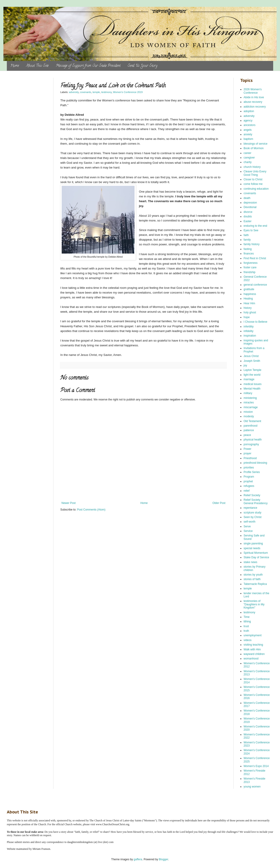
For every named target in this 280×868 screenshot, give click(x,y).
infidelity (248, 331)
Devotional (250, 207)
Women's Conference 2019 (128, 92)
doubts (248, 216)
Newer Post (69, 503)
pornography (251, 444)
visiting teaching (253, 645)
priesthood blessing (255, 463)
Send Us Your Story (143, 66)
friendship (249, 272)
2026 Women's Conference (253, 91)
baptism (248, 139)
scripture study (252, 513)
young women (252, 787)
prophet (248, 481)
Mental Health (252, 389)
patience (249, 430)
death (247, 198)
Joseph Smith (252, 361)
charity (248, 162)
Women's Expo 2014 (256, 766)
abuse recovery (253, 102)
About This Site (37, 66)
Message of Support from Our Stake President (88, 66)
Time (247, 617)
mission (248, 412)
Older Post (219, 503)
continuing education (256, 189)
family (247, 240)
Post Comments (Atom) (91, 510)
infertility (249, 327)
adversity (74, 92)
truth (246, 631)
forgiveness (251, 263)
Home (15, 66)
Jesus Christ (251, 356)
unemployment (253, 635)
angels (248, 130)
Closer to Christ (253, 179)
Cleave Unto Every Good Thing (255, 173)
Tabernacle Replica (255, 584)
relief (247, 491)
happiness (250, 294)
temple (96, 92)
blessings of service (256, 144)
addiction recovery (255, 107)
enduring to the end (255, 226)
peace (247, 435)
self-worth (249, 522)
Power (247, 449)
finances (249, 254)
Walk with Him (252, 649)
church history (252, 167)
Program (249, 477)
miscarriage (251, 407)
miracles (249, 403)
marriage (249, 379)
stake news (250, 562)
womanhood (251, 659)
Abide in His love (254, 97)
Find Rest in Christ (255, 258)
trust (246, 626)
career (247, 153)
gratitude (249, 289)
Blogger (164, 859)
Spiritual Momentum (256, 553)
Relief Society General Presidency (256, 501)
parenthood (251, 426)
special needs (252, 548)
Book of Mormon (254, 148)
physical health (253, 440)
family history (252, 244)
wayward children (254, 654)
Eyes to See (251, 230)
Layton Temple (252, 370)
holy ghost (250, 312)
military (248, 393)
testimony (106, 92)
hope (247, 317)
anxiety (248, 134)
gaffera (138, 859)
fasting (248, 249)
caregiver (249, 158)
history (248, 308)
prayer (247, 453)
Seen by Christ (253, 517)
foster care (250, 267)
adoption (249, 111)
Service (248, 531)
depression (250, 203)
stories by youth (253, 575)
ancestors (249, 125)
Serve (247, 526)
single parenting (253, 543)
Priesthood (250, 458)
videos (248, 640)
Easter (248, 221)
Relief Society (252, 495)
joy (245, 365)
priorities (249, 468)
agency (248, 121)
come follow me (253, 184)
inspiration (250, 336)
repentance (250, 508)
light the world (252, 375)
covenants (85, 92)
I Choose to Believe (255, 322)
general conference (255, 285)
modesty (249, 416)
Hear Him (249, 303)
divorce (248, 212)
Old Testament (252, 421)
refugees (249, 486)
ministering (250, 398)
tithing (247, 621)
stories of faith (252, 579)
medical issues (253, 384)
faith (246, 235)
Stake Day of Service (256, 557)
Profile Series (252, 472)
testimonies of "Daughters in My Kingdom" (254, 604)
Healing (248, 299)
